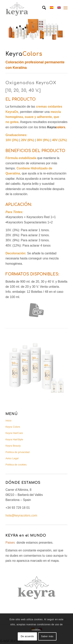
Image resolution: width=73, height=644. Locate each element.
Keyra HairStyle (14, 439)
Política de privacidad (18, 452)
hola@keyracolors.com (21, 515)
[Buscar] (42, 8)
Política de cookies (16, 465)
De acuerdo (27, 636)
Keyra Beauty (13, 446)
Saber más (47, 636)
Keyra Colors (13, 427)
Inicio (8, 421)
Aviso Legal (12, 458)
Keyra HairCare (14, 433)
